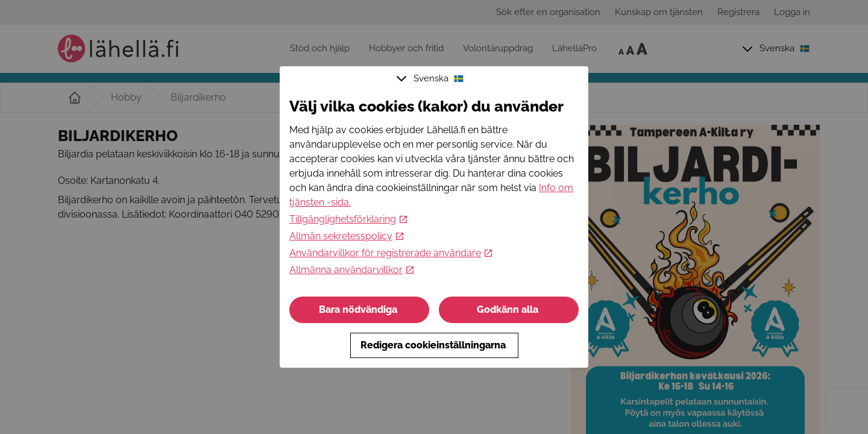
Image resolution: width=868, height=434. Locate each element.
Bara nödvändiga (359, 310)
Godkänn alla (509, 310)
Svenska (432, 78)
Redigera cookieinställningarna (434, 345)
